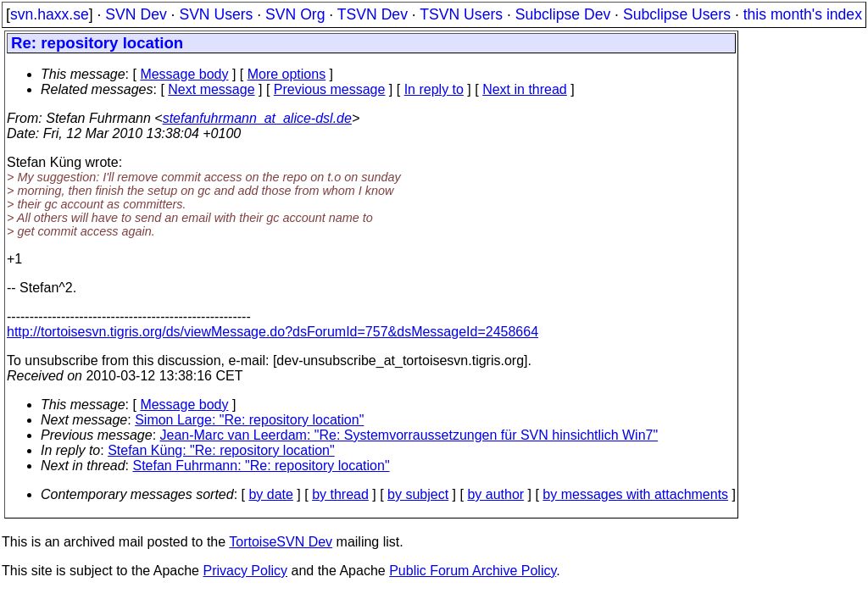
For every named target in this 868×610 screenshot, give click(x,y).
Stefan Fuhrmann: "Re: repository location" (262, 466)
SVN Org (295, 14)
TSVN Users (461, 14)
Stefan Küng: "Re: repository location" (221, 450)
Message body (184, 74)
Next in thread (525, 89)
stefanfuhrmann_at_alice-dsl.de (257, 118)
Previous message (330, 89)
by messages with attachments (635, 494)
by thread (340, 494)
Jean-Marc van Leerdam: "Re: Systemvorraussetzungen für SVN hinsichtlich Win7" (409, 435)
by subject (418, 494)
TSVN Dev (373, 14)
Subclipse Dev (563, 14)
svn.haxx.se (50, 14)
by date (270, 494)
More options (287, 74)
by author (495, 494)
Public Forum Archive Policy (473, 571)
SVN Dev (136, 14)
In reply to (434, 89)
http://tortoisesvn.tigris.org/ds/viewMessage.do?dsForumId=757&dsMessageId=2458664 (273, 332)
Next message (211, 89)
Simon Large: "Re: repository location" (249, 420)
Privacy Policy (245, 571)
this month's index (803, 14)
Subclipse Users (677, 14)
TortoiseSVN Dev (281, 542)
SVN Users (216, 14)
